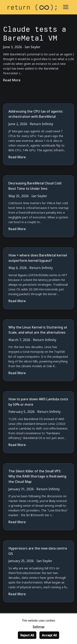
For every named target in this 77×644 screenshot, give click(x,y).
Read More (12, 80)
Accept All (49, 635)
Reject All (27, 635)
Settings (39, 627)
